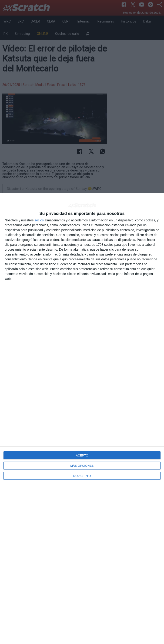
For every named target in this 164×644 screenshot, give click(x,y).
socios (39, 220)
